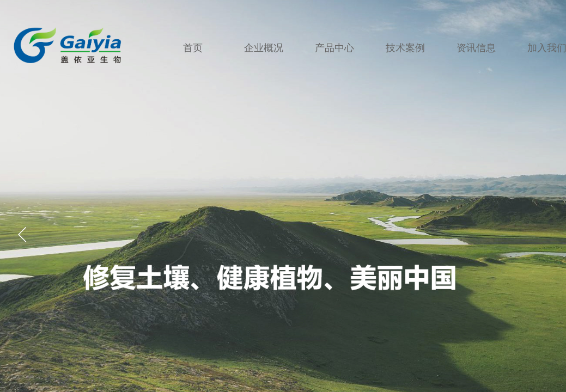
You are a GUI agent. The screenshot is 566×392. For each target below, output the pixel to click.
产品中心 (334, 46)
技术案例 (405, 46)
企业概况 (264, 46)
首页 (193, 46)
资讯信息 (476, 46)
